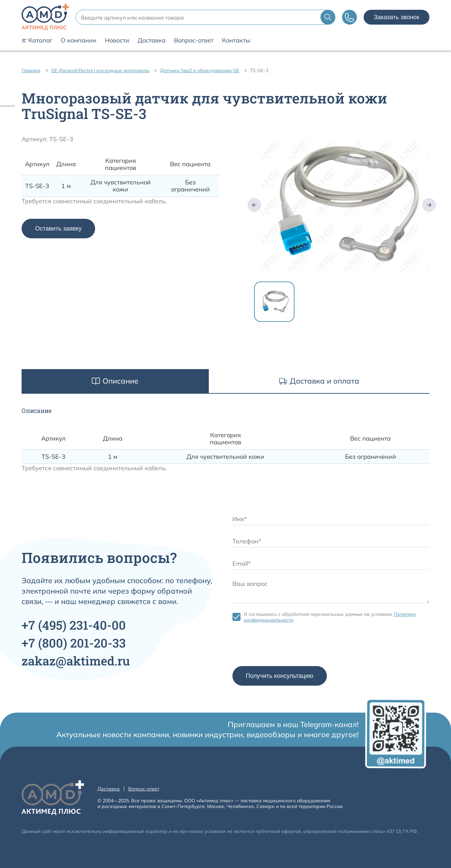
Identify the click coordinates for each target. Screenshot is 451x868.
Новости (117, 40)
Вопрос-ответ (194, 40)
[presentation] (284, 646)
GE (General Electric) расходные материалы (100, 70)
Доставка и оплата (319, 381)
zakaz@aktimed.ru (76, 661)
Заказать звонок (397, 17)
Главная (31, 70)
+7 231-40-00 (74, 625)
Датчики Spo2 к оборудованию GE (200, 70)
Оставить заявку (58, 229)
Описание (115, 381)
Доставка (152, 40)
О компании (79, 40)
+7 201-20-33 (74, 643)
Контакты (236, 40)
